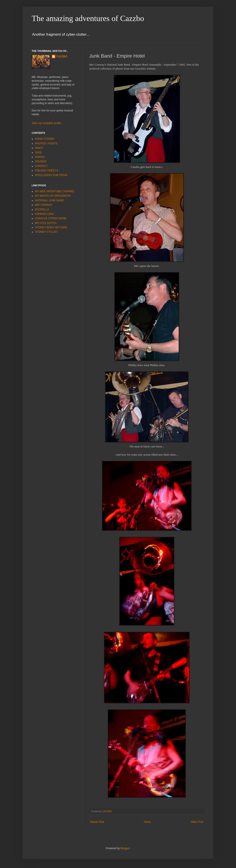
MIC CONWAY (44, 205)
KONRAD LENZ (44, 214)
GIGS (38, 153)
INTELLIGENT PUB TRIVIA (51, 175)
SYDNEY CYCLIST (46, 232)
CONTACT (41, 166)
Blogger (125, 848)
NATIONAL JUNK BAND (49, 200)
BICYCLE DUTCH (46, 223)
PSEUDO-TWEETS (47, 171)
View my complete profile (46, 123)
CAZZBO (62, 56)
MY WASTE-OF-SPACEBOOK (53, 196)
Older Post (197, 822)
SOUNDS (41, 161)
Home (147, 822)
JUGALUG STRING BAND (51, 218)
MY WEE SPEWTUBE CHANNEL (55, 191)
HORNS (40, 157)
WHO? (39, 148)
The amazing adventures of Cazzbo (88, 18)
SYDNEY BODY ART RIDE (51, 227)
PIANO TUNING (44, 139)
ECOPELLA (42, 210)
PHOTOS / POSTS (46, 144)
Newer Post (97, 822)
